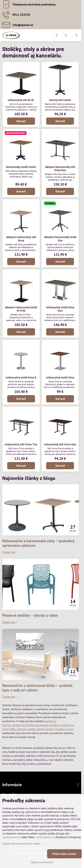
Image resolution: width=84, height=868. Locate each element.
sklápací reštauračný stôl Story (21, 239)
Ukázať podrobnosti (42, 862)
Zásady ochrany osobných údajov (21, 844)
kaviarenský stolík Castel (21, 167)
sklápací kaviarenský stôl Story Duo (60, 169)
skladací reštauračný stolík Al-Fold (21, 309)
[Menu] (77, 35)
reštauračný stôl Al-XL (21, 100)
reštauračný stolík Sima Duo (60, 309)
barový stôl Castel (60, 100)
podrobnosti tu (12, 837)
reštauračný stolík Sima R (21, 378)
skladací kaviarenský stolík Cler (60, 239)
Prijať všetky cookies (64, 854)
